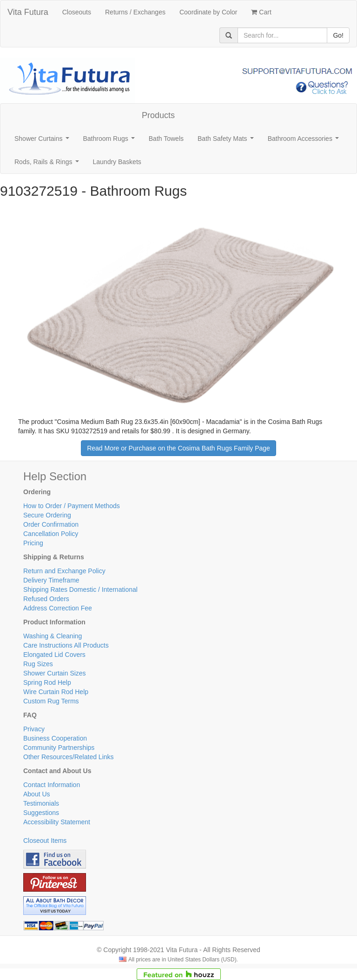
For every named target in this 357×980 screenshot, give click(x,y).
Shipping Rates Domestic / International (80, 589)
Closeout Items (45, 841)
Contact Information (52, 785)
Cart (261, 12)
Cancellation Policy (51, 534)
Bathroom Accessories (305, 141)
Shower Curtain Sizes (55, 673)
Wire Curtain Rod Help (56, 692)
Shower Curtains (43, 141)
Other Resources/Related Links (69, 757)
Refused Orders (46, 599)
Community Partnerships (59, 748)
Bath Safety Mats (227, 141)
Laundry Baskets (117, 162)
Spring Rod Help (47, 682)
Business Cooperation (55, 738)
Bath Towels (166, 139)
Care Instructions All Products (66, 645)
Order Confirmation (51, 524)
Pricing (33, 543)
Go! (338, 35)
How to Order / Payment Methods (72, 506)
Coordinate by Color (208, 12)
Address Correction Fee (58, 608)
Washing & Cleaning (53, 636)
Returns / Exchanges (135, 12)
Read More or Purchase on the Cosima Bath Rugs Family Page (178, 448)
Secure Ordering (47, 515)
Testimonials (41, 803)
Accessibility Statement (57, 822)
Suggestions (41, 813)
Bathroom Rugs (111, 141)
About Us (37, 794)
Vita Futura (28, 12)
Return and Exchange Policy (64, 571)
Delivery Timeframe (51, 580)
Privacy (34, 729)
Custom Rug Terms (51, 701)
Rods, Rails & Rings (48, 164)
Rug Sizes (38, 664)
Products (158, 115)
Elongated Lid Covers (54, 655)
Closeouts (77, 12)
